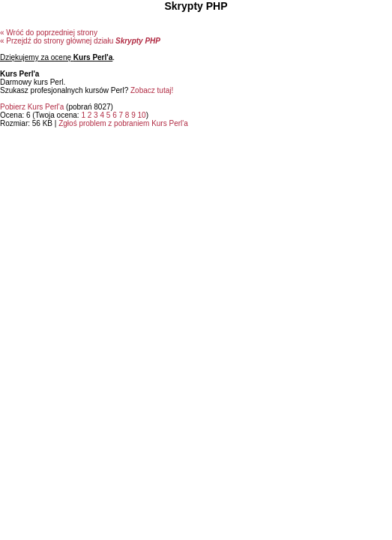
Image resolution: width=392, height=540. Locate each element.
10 (142, 115)
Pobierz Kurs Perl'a (32, 107)
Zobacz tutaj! (152, 90)
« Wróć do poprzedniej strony (49, 33)
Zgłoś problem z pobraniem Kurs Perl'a (123, 123)
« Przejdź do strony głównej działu (80, 41)
